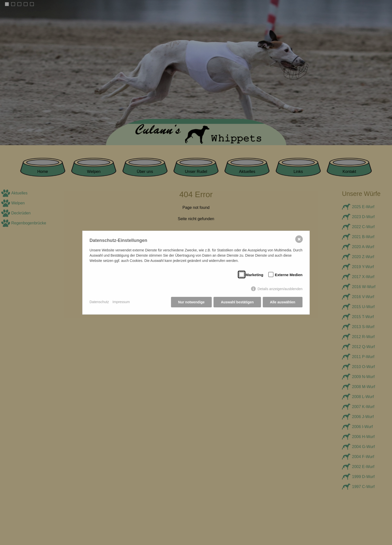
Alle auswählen (283, 302)
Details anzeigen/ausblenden (280, 289)
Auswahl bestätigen (237, 302)
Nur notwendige (191, 302)
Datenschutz (99, 302)
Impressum (121, 302)
